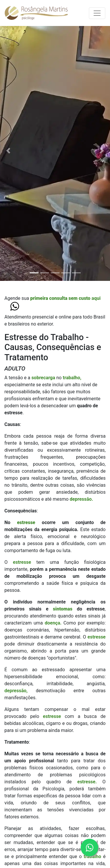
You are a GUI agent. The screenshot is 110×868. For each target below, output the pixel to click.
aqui (65, 298)
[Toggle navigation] (97, 13)
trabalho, (72, 378)
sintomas (65, 609)
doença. (53, 623)
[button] (8, 151)
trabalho (93, 856)
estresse (29, 522)
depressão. (82, 499)
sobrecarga (44, 378)
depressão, (16, 691)
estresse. (87, 782)
